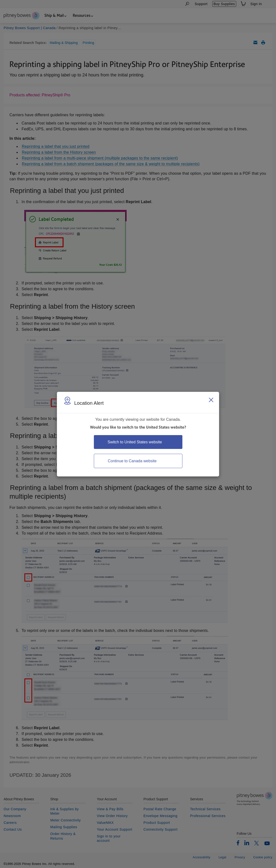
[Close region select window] (211, 400)
